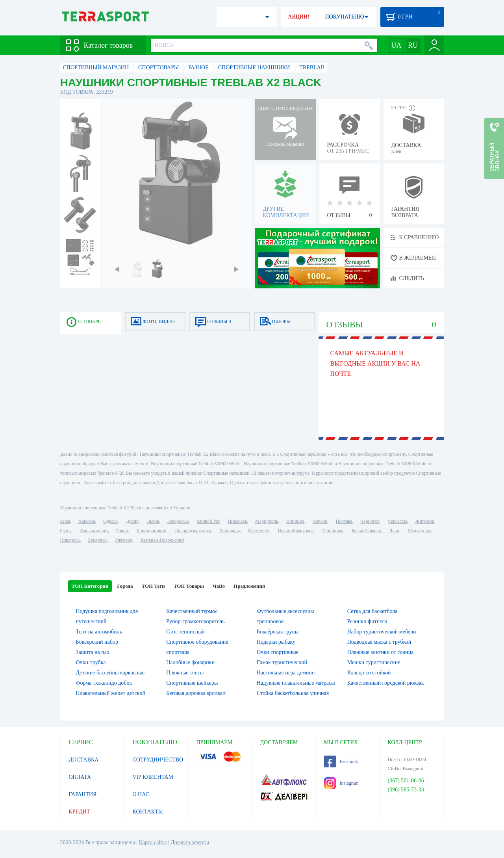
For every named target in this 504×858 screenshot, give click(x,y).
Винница (295, 521)
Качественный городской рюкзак (386, 683)
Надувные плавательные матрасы (296, 683)
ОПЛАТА (80, 777)
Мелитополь (420, 531)
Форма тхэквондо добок (104, 683)
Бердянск (97, 540)
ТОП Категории (90, 586)
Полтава (344, 521)
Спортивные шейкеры (192, 683)
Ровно (122, 531)
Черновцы (230, 531)
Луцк (394, 531)
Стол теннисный (185, 632)
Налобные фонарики (190, 662)
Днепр (132, 521)
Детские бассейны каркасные (110, 673)
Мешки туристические (374, 662)
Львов (153, 521)
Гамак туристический (282, 662)
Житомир (425, 521)
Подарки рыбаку (276, 642)
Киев (65, 521)
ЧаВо (219, 586)
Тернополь (332, 531)
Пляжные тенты (185, 673)
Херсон (320, 521)
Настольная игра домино (286, 673)
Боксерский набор (97, 642)
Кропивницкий (151, 531)
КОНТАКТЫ (148, 812)
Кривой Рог (208, 521)
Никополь (70, 540)
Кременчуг (259, 531)
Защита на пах (93, 652)
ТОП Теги (153, 586)
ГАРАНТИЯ (83, 794)
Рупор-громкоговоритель (195, 621)
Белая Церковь (366, 531)
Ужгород (124, 540)
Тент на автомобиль (99, 632)
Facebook (341, 761)
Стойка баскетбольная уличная (293, 693)
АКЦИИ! (298, 17)
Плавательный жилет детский (111, 693)
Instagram (341, 783)
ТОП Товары (189, 586)
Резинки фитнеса (367, 621)
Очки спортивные (278, 652)
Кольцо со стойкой (369, 673)
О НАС (141, 794)
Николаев (237, 521)
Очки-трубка (91, 662)
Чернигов (370, 521)
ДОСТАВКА (84, 760)
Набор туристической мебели (382, 632)
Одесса (110, 521)
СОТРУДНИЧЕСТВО (158, 760)
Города (125, 586)
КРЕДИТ (80, 812)
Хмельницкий (94, 531)
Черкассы (397, 521)
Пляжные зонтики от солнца (381, 652)
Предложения (249, 586)
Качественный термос (192, 611)
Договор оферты (190, 842)
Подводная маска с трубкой (379, 642)
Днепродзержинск (193, 531)
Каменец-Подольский (162, 540)
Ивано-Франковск (296, 531)
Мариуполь (267, 521)
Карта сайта (153, 842)
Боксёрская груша (278, 632)
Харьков (87, 521)
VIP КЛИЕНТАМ (153, 777)
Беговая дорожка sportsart (196, 693)
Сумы (66, 531)
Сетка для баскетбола (372, 611)
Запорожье (178, 521)
